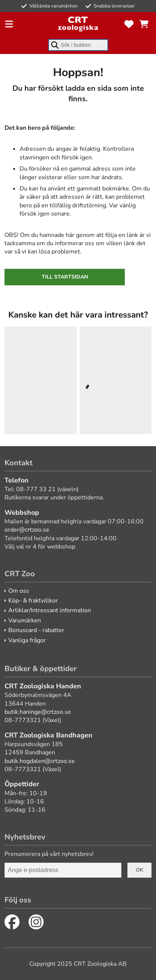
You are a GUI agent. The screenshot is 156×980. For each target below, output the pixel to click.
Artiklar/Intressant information (50, 610)
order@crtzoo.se (27, 530)
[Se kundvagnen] (144, 24)
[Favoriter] (129, 24)
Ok (139, 870)
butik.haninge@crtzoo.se (38, 712)
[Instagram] (36, 922)
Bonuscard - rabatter (36, 630)
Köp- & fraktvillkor (33, 601)
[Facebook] (12, 922)
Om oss (19, 591)
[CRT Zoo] (78, 24)
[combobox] (78, 45)
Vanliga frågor (27, 640)
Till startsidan (65, 277)
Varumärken (25, 620)
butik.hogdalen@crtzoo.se (40, 761)
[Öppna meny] (9, 24)
